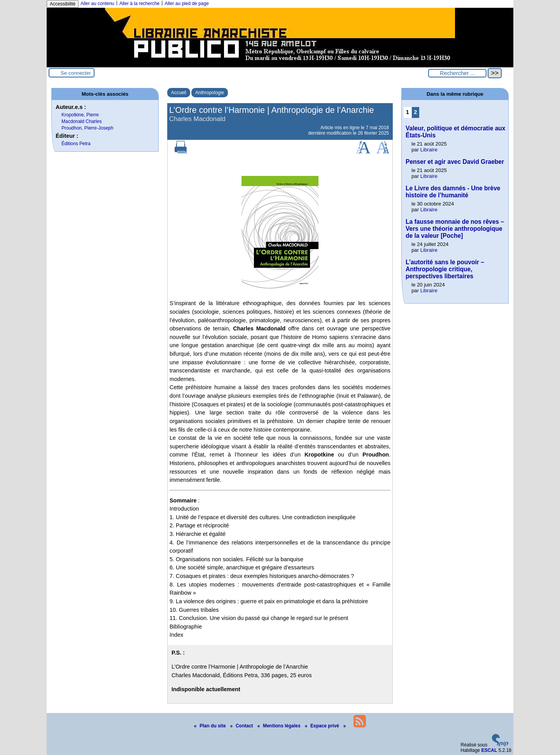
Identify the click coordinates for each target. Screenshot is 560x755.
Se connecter (76, 73)
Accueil (179, 93)
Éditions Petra (76, 144)
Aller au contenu (97, 4)
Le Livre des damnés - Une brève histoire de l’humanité (453, 192)
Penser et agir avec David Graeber (455, 162)
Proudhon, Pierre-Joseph (87, 128)
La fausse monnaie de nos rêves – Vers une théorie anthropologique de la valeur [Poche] (455, 229)
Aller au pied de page (186, 4)
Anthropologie (210, 93)
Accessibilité (63, 4)
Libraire (429, 150)
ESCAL (489, 750)
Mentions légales (280, 726)
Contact (242, 726)
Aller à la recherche (139, 4)
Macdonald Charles (81, 121)
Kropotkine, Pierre (80, 115)
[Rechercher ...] (457, 73)
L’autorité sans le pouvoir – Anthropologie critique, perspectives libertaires (445, 269)
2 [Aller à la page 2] (415, 112)
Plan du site (211, 726)
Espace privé (323, 726)
